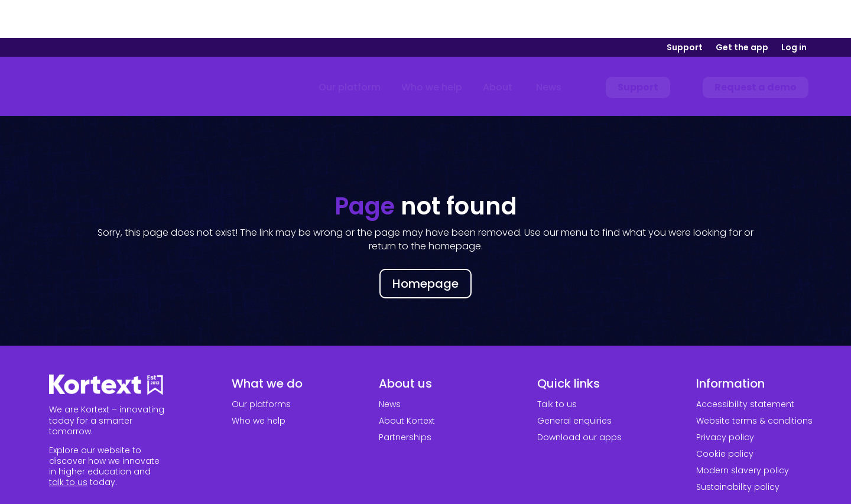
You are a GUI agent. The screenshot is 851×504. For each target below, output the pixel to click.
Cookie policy (725, 416)
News (390, 366)
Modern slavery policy (743, 433)
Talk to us (557, 366)
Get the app (742, 10)
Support (685, 10)
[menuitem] (350, 50)
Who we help (259, 383)
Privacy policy (725, 399)
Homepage (425, 246)
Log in (794, 10)
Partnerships (405, 399)
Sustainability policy (738, 449)
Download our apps (579, 399)
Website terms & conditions (754, 383)
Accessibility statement (745, 366)
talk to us (68, 444)
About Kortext (407, 383)
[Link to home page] (105, 50)
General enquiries (574, 383)
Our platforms (261, 366)
